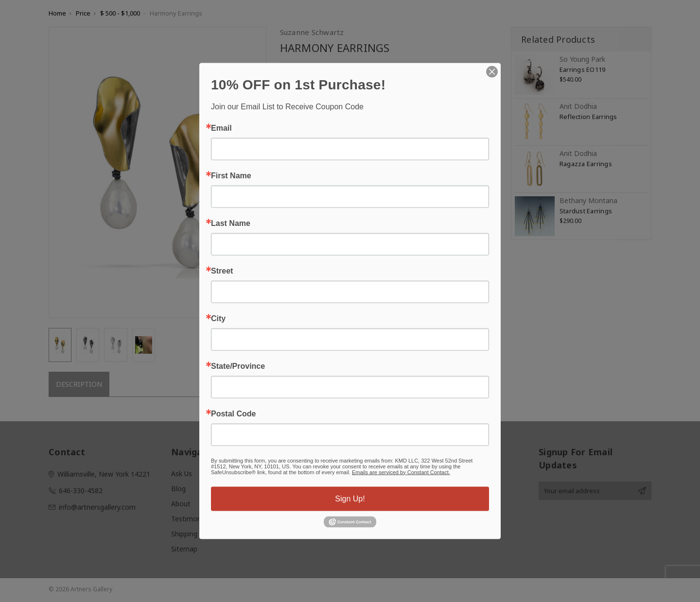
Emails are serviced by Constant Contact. (401, 472)
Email (221, 128)
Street (222, 271)
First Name (231, 175)
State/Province (238, 366)
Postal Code (233, 413)
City (218, 318)
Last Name (231, 223)
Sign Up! (350, 498)
